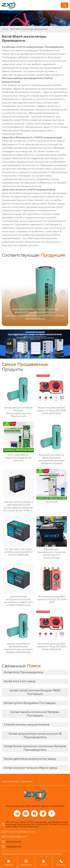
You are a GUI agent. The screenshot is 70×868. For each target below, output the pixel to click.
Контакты (61, 862)
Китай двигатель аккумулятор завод (30, 759)
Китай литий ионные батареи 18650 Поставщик (35, 692)
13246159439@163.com (17, 837)
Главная (5, 29)
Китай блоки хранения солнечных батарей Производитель (35, 748)
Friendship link (13, 782)
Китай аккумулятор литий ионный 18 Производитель (35, 735)
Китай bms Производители (23, 672)
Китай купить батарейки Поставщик (30, 703)
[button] (63, 293)
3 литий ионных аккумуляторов (27, 725)
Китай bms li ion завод (20, 681)
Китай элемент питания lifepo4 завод (30, 768)
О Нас (44, 862)
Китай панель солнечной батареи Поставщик (35, 714)
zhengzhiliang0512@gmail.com (21, 832)
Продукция (26, 862)
